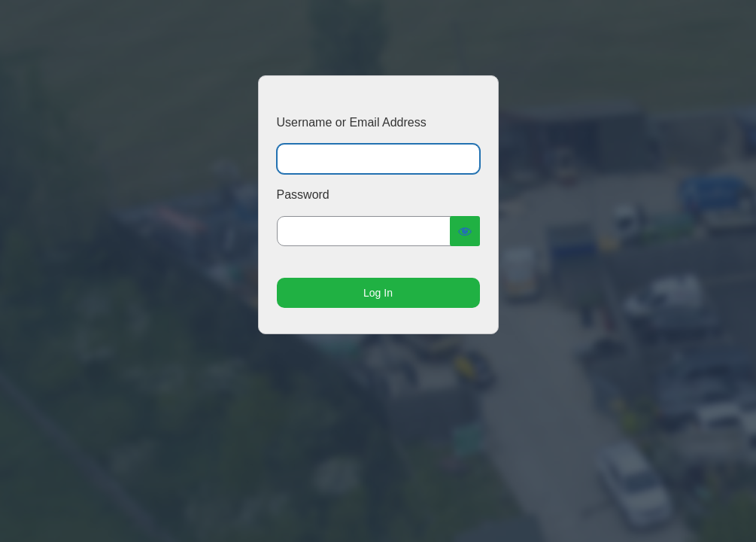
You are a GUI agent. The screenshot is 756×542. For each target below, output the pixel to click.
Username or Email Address (352, 122)
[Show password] (465, 231)
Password (303, 195)
